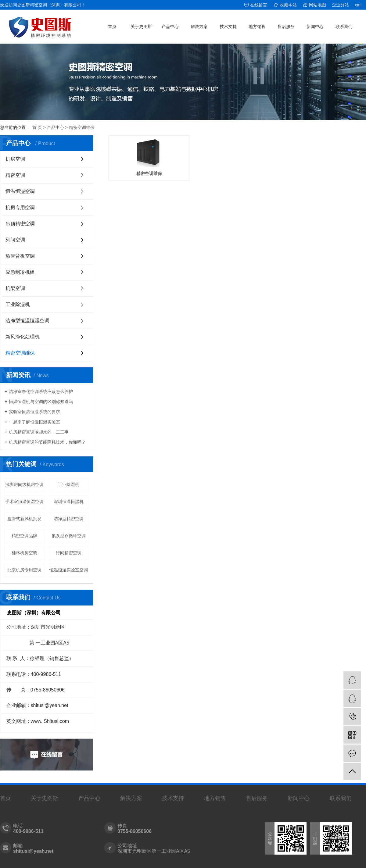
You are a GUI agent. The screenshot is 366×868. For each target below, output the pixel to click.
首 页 (37, 127)
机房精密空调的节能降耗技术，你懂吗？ (47, 442)
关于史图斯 (141, 27)
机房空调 (15, 159)
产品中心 (170, 27)
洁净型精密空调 (69, 519)
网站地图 (318, 5)
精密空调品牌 (24, 536)
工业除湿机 (18, 304)
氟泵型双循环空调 (69, 536)
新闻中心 (315, 27)
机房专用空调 (20, 207)
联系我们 (344, 27)
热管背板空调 (20, 256)
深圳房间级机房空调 (24, 484)
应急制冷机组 (20, 272)
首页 (112, 27)
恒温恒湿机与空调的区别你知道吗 (41, 402)
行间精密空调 (69, 553)
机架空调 (15, 288)
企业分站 (340, 5)
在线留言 (259, 5)
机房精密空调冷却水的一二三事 (39, 432)
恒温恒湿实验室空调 (69, 570)
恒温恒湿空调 (20, 191)
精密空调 (15, 175)
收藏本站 (288, 5)
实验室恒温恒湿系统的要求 (34, 412)
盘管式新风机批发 (24, 519)
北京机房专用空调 (24, 570)
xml (358, 5)
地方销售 (257, 27)
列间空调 (15, 240)
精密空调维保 (82, 127)
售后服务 (286, 27)
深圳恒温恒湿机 (69, 502)
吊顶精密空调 (20, 224)
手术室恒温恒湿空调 (24, 502)
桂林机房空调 (24, 553)
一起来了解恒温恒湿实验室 (34, 422)
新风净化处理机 (23, 337)
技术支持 (228, 27)
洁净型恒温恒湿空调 (27, 321)
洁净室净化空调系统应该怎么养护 (41, 391)
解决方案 (199, 27)
